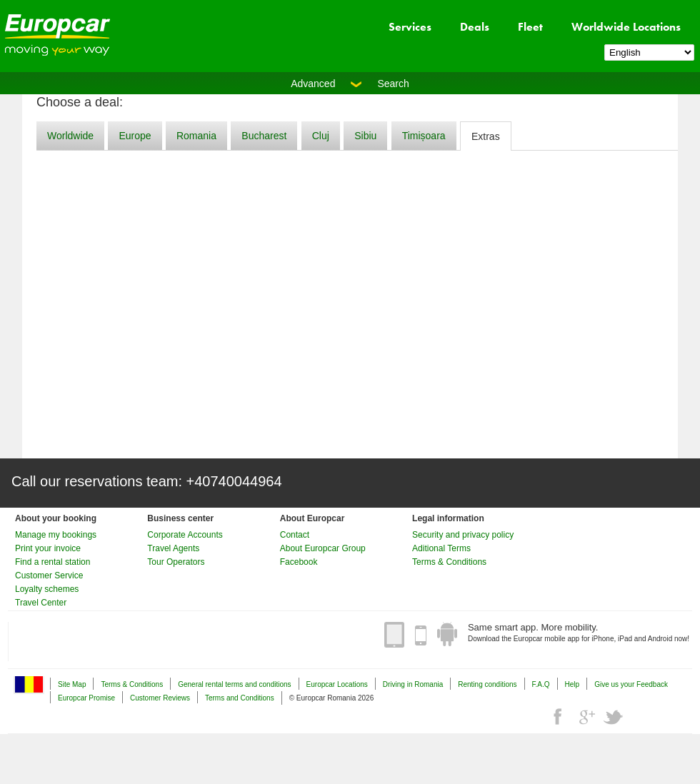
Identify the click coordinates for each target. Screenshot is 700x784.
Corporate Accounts (185, 535)
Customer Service (49, 576)
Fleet (530, 27)
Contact (295, 535)
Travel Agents (173, 548)
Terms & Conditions (449, 562)
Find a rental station (52, 562)
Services (410, 27)
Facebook (299, 562)
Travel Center (41, 603)
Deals (475, 27)
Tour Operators (176, 562)
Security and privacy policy (463, 535)
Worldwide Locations (626, 27)
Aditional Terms (441, 548)
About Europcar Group (323, 548)
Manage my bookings (56, 535)
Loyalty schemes (47, 589)
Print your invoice (48, 548)
